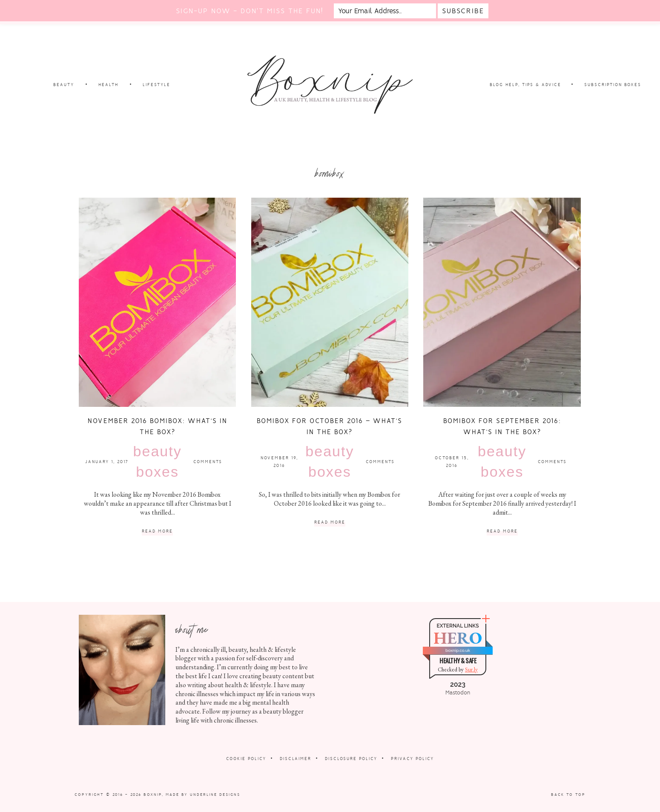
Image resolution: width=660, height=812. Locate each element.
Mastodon (458, 693)
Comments (208, 462)
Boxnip (153, 795)
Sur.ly (471, 669)
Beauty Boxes (158, 461)
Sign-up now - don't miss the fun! (250, 11)
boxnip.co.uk (458, 650)
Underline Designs (215, 795)
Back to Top (568, 795)
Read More (157, 531)
